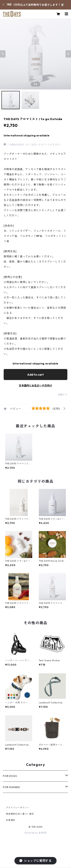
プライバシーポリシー (18, 808)
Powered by (36, 833)
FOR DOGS (10, 776)
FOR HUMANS (11, 787)
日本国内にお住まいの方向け (35, 386)
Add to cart (35, 375)
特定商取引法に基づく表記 (20, 814)
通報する (63, 395)
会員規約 (11, 820)
